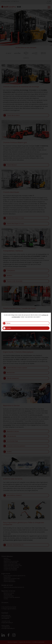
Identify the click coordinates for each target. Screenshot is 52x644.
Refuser (8, 323)
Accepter (9, 328)
